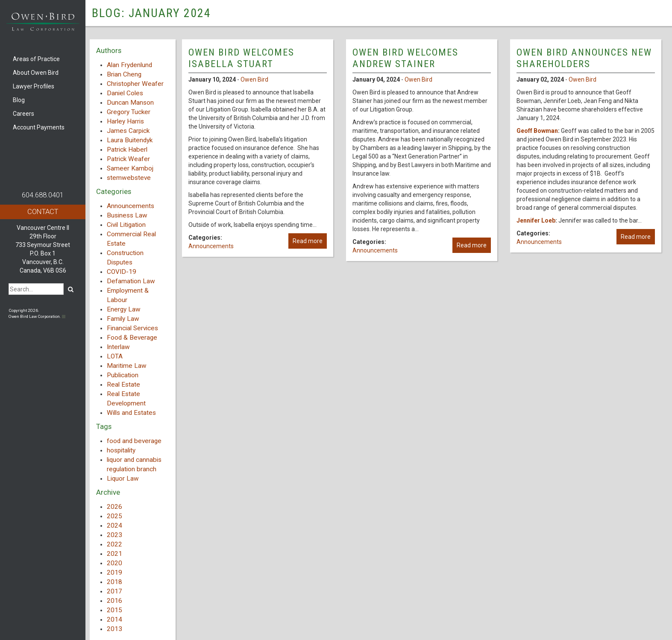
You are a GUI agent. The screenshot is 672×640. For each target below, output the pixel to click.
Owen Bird (254, 79)
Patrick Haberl (127, 150)
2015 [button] (114, 610)
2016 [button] (114, 601)
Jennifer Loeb (536, 220)
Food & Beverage (132, 338)
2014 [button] (114, 619)
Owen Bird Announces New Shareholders (584, 58)
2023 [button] (114, 535)
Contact (43, 211)
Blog (19, 100)
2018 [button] (114, 582)
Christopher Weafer (135, 84)
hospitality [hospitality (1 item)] (121, 450)
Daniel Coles (125, 93)
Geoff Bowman (537, 131)
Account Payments (39, 127)
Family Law (123, 319)
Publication (123, 375)
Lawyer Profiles (34, 86)
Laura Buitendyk (130, 140)
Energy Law (124, 309)
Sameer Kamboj (130, 168)
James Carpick (128, 131)
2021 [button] (114, 554)
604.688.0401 (43, 195)
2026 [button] (114, 507)
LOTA (115, 356)
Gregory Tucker (129, 112)
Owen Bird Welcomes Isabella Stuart (241, 58)
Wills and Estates (131, 413)
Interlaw (118, 347)
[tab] (133, 507)
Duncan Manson (130, 103)
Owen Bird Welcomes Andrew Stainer (405, 58)
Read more (308, 241)
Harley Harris (125, 121)
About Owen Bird (36, 73)
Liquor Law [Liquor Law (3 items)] (123, 479)
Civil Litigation (126, 225)
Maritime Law (127, 366)
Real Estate (123, 385)
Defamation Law (131, 281)
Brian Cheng (124, 74)
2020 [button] (114, 563)
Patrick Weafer (128, 159)
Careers (23, 114)
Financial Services (132, 328)
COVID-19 (122, 272)
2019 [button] (114, 572)
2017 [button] (114, 591)
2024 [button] (114, 526)
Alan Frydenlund (129, 65)
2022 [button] (114, 544)
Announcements (131, 206)
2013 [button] (114, 629)
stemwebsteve (129, 178)
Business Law (127, 215)
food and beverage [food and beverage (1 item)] (134, 441)
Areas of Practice (36, 59)
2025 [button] (114, 516)
